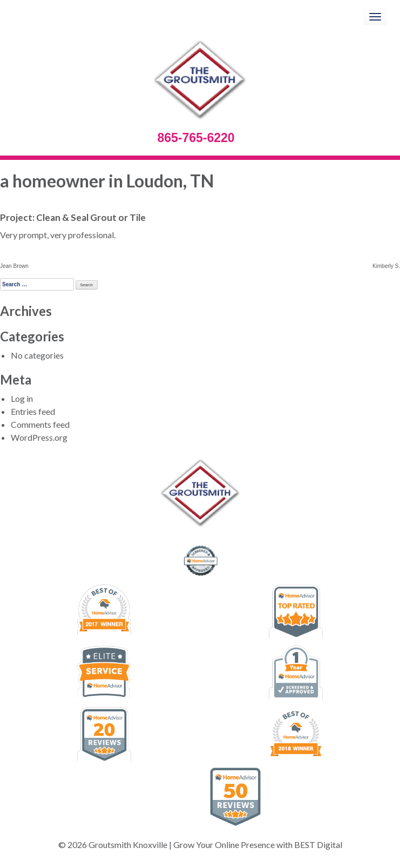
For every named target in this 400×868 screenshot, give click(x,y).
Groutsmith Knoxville (128, 845)
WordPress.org (39, 437)
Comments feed (40, 424)
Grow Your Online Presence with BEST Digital (258, 845)
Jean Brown (14, 266)
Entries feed (33, 411)
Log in (22, 398)
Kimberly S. (386, 266)
